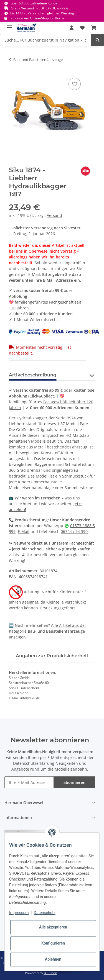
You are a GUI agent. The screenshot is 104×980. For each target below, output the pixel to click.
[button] (72, 28)
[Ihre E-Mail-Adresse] (29, 782)
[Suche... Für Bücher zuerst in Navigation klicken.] (46, 40)
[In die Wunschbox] (75, 84)
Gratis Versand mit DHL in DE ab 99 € (40, 8)
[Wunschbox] (82, 28)
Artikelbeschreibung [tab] (33, 375)
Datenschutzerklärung (34, 763)
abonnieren (74, 782)
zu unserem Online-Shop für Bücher (38, 18)
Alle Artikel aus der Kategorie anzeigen (48, 631)
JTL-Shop (50, 973)
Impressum (19, 913)
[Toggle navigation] (9, 25)
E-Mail (24, 531)
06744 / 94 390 (74, 531)
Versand (54, 215)
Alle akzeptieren (53, 927)
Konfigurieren (53, 943)
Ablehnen (53, 959)
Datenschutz (45, 913)
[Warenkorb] (94, 28)
